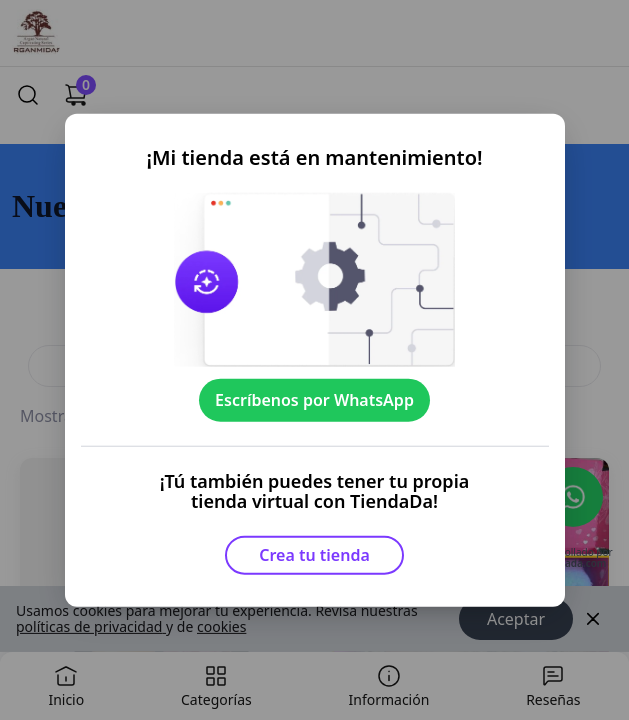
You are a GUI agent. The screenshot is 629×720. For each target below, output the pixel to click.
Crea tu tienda (314, 555)
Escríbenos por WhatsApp (314, 400)
